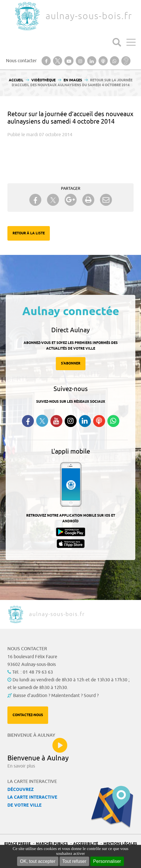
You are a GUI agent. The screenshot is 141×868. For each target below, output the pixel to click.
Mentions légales (120, 844)
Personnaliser (107, 861)
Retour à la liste (29, 233)
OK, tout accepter (38, 861)
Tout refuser (74, 861)
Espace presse (17, 844)
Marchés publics (52, 844)
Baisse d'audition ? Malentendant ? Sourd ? (56, 696)
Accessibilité (86, 844)
